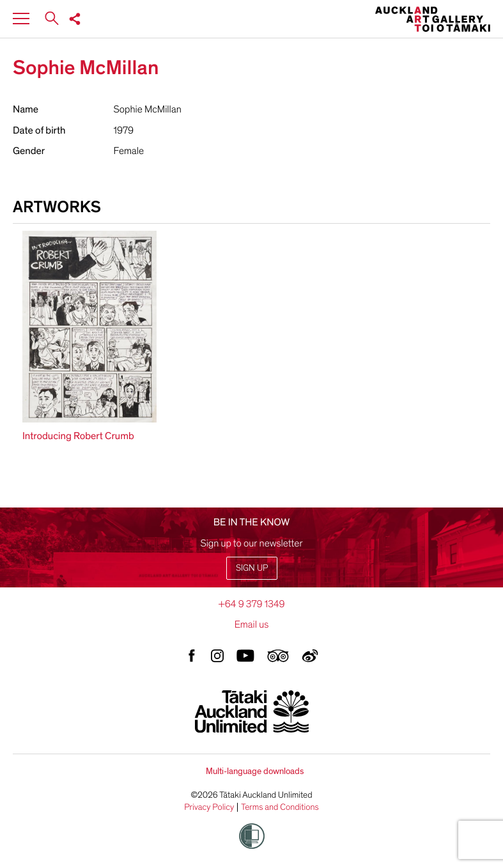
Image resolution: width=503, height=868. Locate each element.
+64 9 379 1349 (251, 604)
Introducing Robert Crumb (78, 436)
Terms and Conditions (280, 807)
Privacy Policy (209, 807)
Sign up (252, 568)
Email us (252, 624)
